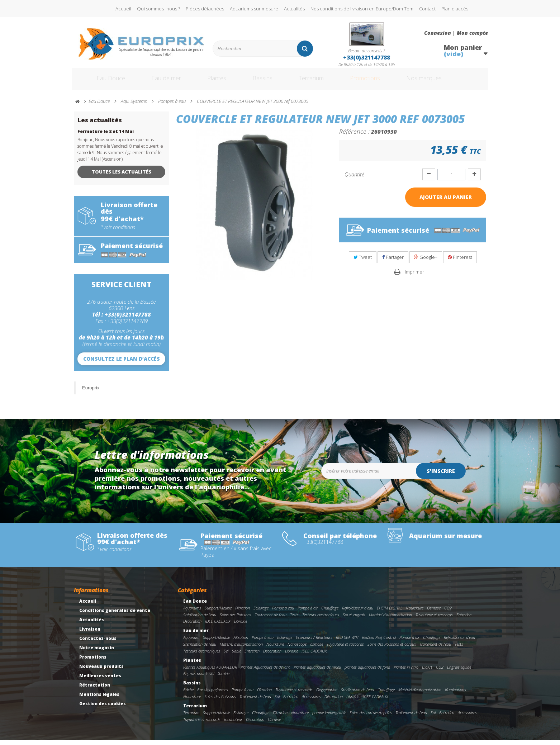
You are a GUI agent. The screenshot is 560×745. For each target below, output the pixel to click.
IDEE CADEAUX (218, 627)
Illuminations (455, 695)
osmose (317, 649)
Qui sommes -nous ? (158, 9)
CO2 (448, 613)
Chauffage (330, 613)
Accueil (123, 9)
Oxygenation (327, 695)
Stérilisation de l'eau (200, 620)
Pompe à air (308, 613)
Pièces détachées (205, 9)
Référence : (354, 137)
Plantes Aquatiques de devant (265, 672)
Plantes (216, 82)
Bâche (188, 695)
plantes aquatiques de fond (367, 672)
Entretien (464, 620)
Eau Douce (101, 82)
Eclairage (261, 613)
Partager (393, 262)
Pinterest (460, 262)
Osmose (434, 613)
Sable (236, 656)
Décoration (192, 627)
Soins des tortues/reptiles (371, 718)
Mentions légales (99, 700)
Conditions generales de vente (115, 616)
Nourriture (415, 613)
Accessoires (311, 702)
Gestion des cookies (103, 709)
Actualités (294, 9)
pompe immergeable (329, 718)
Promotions (380, 82)
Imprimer (414, 277)
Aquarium (191, 643)
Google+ (426, 262)
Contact (427, 9)
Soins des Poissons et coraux (392, 649)
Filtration (243, 613)
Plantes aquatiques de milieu (317, 672)
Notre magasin (97, 653)
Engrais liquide (459, 672)
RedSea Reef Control (379, 643)
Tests (294, 620)
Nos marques (446, 82)
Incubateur (233, 724)
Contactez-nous (98, 644)
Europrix (91, 393)
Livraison (90, 634)
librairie (224, 679)
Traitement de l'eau (271, 620)
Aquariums (192, 613)
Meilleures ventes (100, 681)
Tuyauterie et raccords (434, 620)
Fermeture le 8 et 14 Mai (106, 137)
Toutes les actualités (122, 177)
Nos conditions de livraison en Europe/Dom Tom (362, 9)
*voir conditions (118, 232)
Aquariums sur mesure (254, 9)
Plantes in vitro (406, 672)
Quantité (354, 180)
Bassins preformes (213, 695)
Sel (226, 656)
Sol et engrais (354, 620)
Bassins (265, 82)
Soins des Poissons (236, 620)
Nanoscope (297, 649)
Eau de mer (161, 82)
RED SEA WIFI (347, 643)
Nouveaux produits (101, 672)
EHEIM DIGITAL (390, 613)
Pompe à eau (283, 613)
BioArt (427, 672)
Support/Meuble (218, 613)
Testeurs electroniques (321, 620)
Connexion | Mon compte (456, 33)
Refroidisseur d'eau (358, 613)
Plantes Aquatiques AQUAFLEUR (210, 672)
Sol (277, 702)
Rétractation (95, 690)
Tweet (363, 262)
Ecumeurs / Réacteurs (314, 643)
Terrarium (319, 82)
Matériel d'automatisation (390, 620)
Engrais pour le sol (199, 679)
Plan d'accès (455, 9)
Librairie (241, 627)
